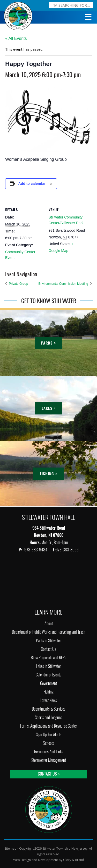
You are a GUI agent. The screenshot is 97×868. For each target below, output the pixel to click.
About (49, 623)
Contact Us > (49, 774)
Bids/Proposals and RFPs (48, 658)
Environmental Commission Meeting (64, 284)
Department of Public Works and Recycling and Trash (49, 632)
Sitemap (11, 848)
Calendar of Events (48, 675)
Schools (48, 743)
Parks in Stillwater (48, 641)
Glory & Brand (74, 860)
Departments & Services (49, 709)
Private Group (18, 284)
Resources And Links (49, 752)
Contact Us (48, 649)
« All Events (16, 38)
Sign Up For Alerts (49, 735)
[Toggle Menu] (88, 17)
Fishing (48, 692)
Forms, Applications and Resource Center (49, 726)
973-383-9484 (36, 550)
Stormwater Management (49, 760)
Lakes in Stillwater (49, 666)
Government (48, 683)
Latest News (49, 700)
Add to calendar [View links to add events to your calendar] (32, 184)
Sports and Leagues (48, 717)
